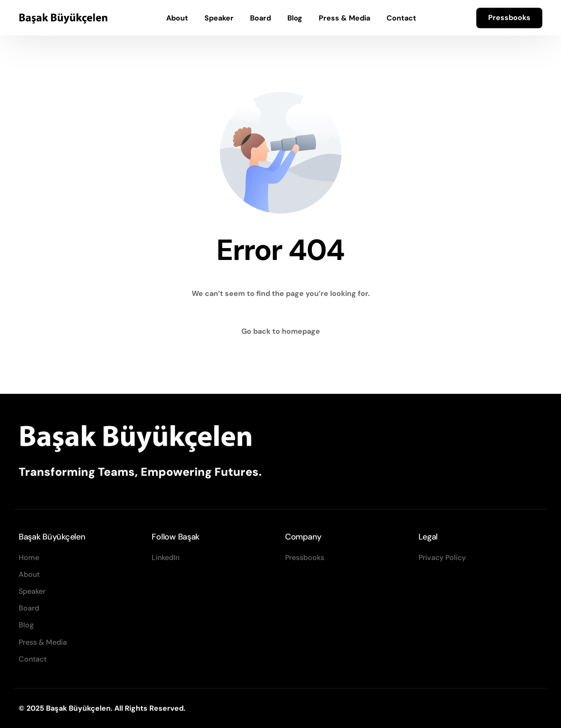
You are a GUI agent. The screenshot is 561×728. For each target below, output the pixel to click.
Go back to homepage (281, 331)
